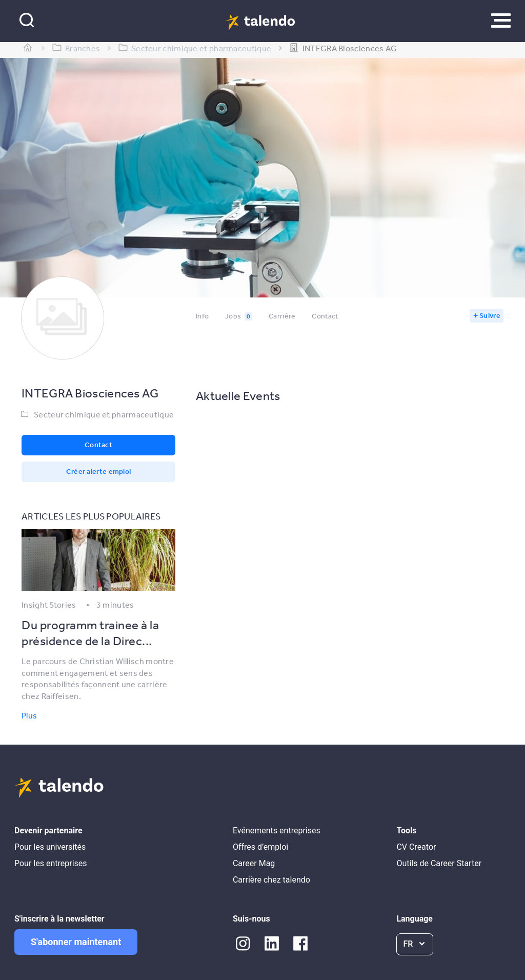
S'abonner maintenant (76, 942)
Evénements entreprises (277, 831)
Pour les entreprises (51, 863)
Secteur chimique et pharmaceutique (104, 414)
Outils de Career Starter (439, 863)
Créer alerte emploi (99, 471)
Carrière (282, 316)
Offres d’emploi (260, 847)
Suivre (490, 315)
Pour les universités (50, 847)
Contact (325, 316)
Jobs (239, 316)
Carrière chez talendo (271, 880)
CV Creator (416, 847)
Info (202, 316)
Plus (29, 715)
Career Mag (254, 863)
